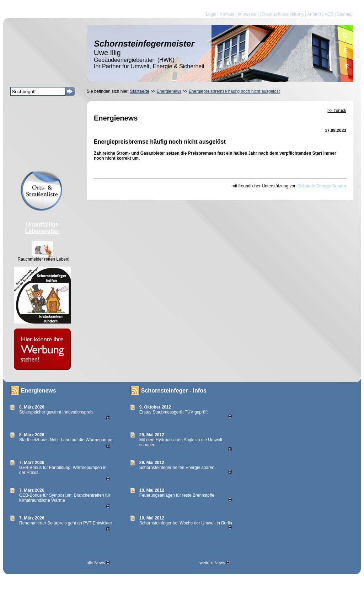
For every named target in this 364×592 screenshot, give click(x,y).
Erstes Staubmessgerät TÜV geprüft (174, 412)
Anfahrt (314, 14)
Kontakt (227, 14)
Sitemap (345, 14)
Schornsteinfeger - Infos (174, 391)
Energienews (39, 391)
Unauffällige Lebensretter (42, 228)
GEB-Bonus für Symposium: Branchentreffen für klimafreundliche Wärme (65, 498)
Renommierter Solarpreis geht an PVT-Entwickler (66, 523)
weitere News (215, 563)
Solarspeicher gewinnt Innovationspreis (56, 412)
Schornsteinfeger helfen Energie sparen (177, 468)
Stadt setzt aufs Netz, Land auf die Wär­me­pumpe (66, 440)
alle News (98, 563)
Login (211, 14)
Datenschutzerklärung (283, 14)
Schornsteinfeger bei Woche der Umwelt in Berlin (186, 523)
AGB (329, 14)
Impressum (248, 14)
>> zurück (337, 111)
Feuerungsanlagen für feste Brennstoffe (177, 495)
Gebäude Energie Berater (322, 186)
